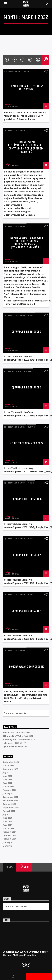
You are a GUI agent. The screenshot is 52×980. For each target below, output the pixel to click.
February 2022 (9, 790)
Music (26, 71)
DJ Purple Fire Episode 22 (15, 746)
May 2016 (7, 846)
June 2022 (7, 776)
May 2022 (7, 779)
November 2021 (10, 800)
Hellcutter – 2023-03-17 (14, 743)
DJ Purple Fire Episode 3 (27, 332)
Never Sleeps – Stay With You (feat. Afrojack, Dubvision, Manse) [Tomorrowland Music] (27, 243)
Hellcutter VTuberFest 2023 (16, 733)
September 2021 (11, 807)
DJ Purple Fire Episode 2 (27, 388)
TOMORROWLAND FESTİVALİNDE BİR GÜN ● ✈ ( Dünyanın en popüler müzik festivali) (26, 147)
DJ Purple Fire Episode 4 (27, 611)
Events (31, 427)
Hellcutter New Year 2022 (27, 443)
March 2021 (8, 828)
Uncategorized (24, 371)
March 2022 (8, 787)
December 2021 (10, 797)
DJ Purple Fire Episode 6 (27, 499)
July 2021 (7, 814)
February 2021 (9, 832)
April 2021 (7, 825)
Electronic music (12, 71)
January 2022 (9, 793)
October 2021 (9, 804)
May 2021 (7, 821)
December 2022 (10, 769)
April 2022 (7, 783)
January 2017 (9, 842)
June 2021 (7, 818)
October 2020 (9, 835)
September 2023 (11, 762)
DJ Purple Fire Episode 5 (27, 555)
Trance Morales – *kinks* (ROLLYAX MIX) (27, 88)
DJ (5, 131)
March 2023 (8, 765)
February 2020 (9, 839)
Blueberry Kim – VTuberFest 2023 (19, 740)
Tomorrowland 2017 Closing (27, 667)
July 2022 (7, 773)
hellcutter (9, 105)
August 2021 (9, 811)
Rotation (9, 371)
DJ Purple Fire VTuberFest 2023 (18, 736)
